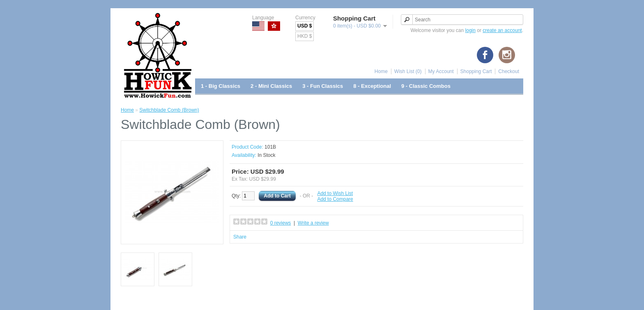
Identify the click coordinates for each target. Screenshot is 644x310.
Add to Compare (335, 199)
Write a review (313, 223)
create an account (502, 30)
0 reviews (281, 223)
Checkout (509, 71)
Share (240, 237)
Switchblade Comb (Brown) (169, 110)
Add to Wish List (335, 193)
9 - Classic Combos (426, 86)
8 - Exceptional (372, 86)
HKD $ (305, 36)
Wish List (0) (408, 71)
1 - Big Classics (221, 86)
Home (381, 71)
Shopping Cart (476, 71)
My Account (441, 71)
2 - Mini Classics (271, 86)
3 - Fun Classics (323, 86)
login (470, 30)
